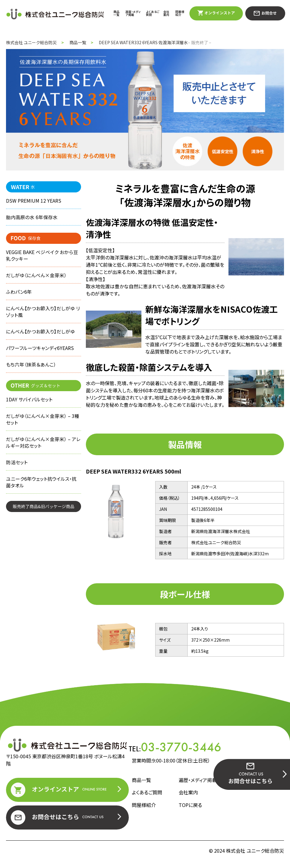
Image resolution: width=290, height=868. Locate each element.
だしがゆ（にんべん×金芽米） (36, 278)
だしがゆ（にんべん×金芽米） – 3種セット (43, 427)
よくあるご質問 (153, 13)
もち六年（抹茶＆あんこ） (31, 371)
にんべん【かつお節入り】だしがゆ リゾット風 (43, 316)
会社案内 (166, 13)
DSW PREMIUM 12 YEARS (34, 201)
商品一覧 (116, 13)
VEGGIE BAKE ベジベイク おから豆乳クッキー (42, 257)
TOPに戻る (190, 805)
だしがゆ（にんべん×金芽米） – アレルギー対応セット (43, 451)
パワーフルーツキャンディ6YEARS (40, 354)
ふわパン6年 (19, 295)
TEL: (175, 747)
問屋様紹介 (180, 13)
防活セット (17, 472)
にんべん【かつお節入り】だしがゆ (40, 336)
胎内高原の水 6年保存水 (32, 218)
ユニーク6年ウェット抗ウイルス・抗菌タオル (41, 493)
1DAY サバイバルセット (29, 406)
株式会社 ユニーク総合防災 (31, 42)
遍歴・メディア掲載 (133, 13)
